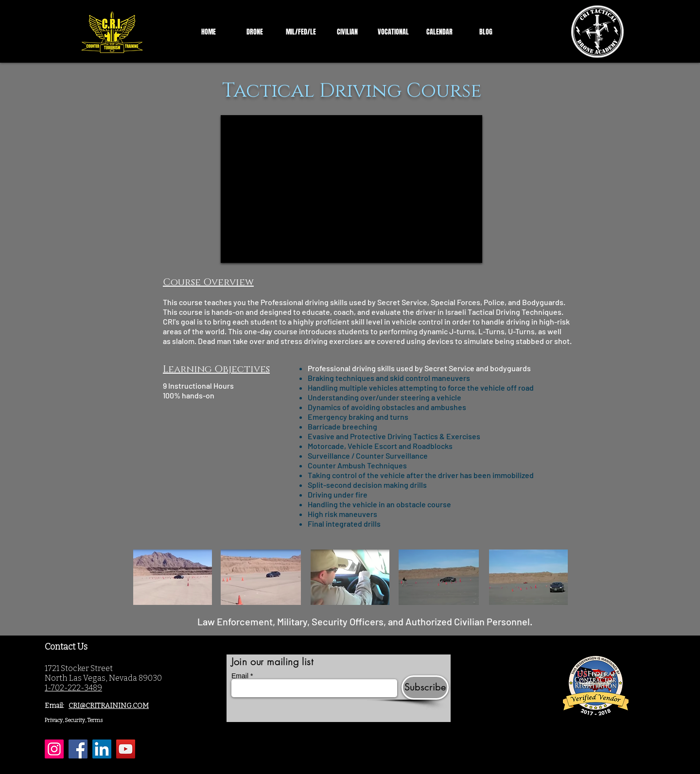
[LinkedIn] (102, 749)
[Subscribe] (425, 688)
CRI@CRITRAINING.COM (109, 706)
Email (240, 676)
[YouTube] (126, 749)
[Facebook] (78, 749)
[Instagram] (54, 749)
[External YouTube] (351, 189)
